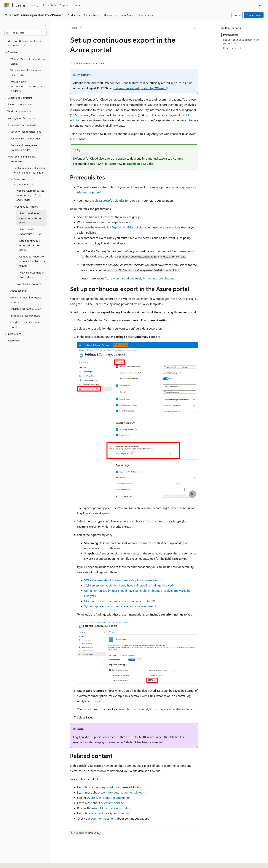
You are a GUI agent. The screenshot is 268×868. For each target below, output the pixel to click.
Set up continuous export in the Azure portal (241, 41)
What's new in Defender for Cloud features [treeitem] (26, 73)
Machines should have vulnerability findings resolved (118, 601)
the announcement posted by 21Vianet (140, 88)
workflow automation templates (121, 792)
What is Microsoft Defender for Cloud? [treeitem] (28, 61)
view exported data (107, 787)
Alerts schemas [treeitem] (19, 291)
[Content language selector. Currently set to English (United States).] (21, 862)
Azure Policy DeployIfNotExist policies (119, 227)
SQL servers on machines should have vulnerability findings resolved (129, 585)
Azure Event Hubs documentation (109, 798)
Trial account (254, 15)
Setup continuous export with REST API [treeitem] (31, 232)
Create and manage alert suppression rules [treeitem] (24, 147)
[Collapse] (46, 25)
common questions (103, 818)
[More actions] (195, 28)
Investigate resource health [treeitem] (26, 315)
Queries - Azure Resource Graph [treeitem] (25, 325)
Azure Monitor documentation (111, 808)
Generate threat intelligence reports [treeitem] (26, 300)
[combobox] (25, 33)
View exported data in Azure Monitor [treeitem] (32, 275)
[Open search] (260, 5)
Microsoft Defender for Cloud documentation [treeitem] (24, 43)
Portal (237, 15)
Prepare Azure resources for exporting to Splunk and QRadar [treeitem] (30, 195)
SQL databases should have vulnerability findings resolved (122, 580)
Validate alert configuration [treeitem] (26, 309)
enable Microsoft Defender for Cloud (114, 200)
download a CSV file (140, 164)
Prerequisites (231, 35)
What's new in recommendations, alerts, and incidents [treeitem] (27, 86)
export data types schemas (112, 813)
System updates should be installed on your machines (119, 606)
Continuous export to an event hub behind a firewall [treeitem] (32, 261)
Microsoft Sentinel (113, 803)
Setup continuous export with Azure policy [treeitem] (29, 245)
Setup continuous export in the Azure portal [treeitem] (30, 218)
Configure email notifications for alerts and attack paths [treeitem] (30, 170)
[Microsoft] (7, 5)
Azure (74, 28)
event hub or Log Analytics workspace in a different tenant (157, 709)
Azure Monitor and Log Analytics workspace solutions (139, 278)
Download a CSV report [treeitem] (30, 284)
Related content (232, 48)
